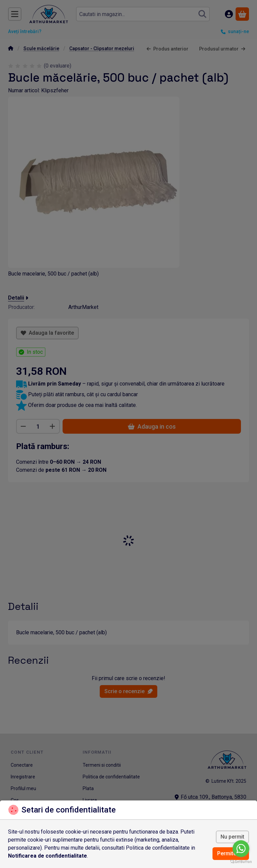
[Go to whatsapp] (241, 849)
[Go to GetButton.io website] (241, 861)
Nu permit (232, 837)
